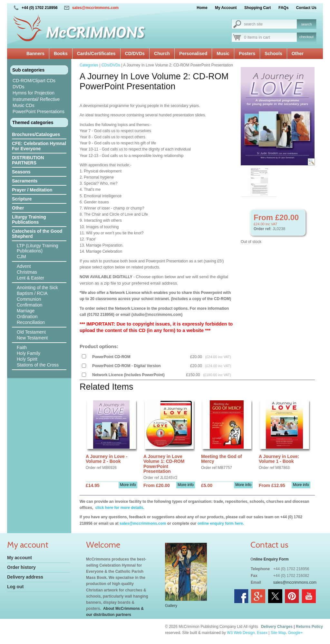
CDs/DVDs (111, 65)
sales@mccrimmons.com (95, 8)
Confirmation (29, 305)
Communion (29, 299)
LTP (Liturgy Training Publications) (38, 248)
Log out (15, 587)
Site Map (278, 633)
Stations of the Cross (38, 365)
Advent (24, 266)
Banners (35, 54)
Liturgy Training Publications (29, 220)
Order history (21, 567)
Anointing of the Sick (37, 288)
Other (298, 54)
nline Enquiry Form (271, 559)
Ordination (27, 317)
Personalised (193, 54)
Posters (247, 54)
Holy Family (29, 353)
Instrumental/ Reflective (36, 99)
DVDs (19, 87)
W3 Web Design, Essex (247, 633)
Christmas (27, 272)
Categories (89, 65)
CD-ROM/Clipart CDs (34, 81)
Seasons (21, 172)
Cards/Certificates (96, 54)
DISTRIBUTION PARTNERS (28, 160)
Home (202, 8)
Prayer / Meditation (32, 190)
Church (162, 54)
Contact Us (306, 8)
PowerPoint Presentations (39, 112)
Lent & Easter (30, 278)
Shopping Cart (258, 8)
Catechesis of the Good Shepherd (37, 234)
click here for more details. (119, 508)
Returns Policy (309, 627)
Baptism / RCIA (32, 293)
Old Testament (31, 332)
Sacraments (25, 181)
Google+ (296, 633)
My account (19, 558)
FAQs (283, 8)
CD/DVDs (135, 54)
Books (61, 54)
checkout (306, 37)
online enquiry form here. (221, 523)
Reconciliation (31, 322)
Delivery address (25, 577)
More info (128, 485)
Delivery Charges (277, 627)
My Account (226, 8)
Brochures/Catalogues (36, 134)
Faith (22, 347)
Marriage (26, 311)
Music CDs (24, 105)
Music (223, 54)
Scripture (22, 199)
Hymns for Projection (34, 93)
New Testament (32, 338)
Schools (273, 54)
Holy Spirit (27, 359)
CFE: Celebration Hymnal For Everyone (39, 146)
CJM (21, 257)
